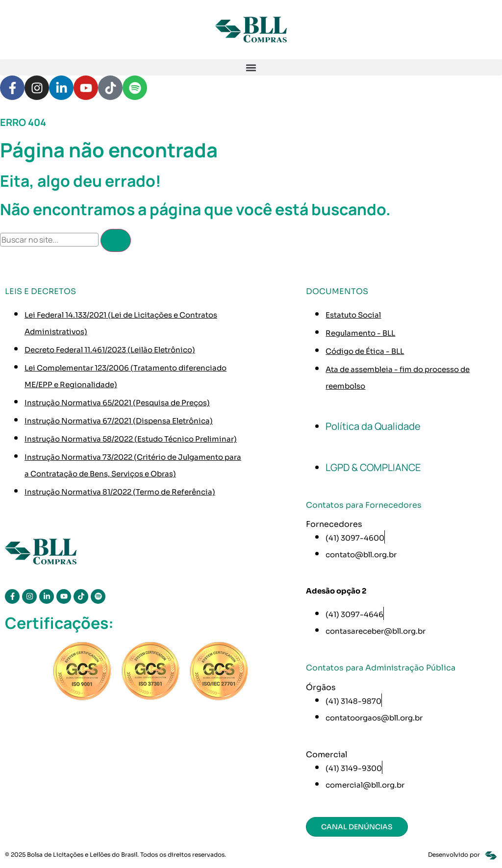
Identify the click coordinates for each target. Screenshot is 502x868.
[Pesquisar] (116, 240)
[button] (251, 67)
